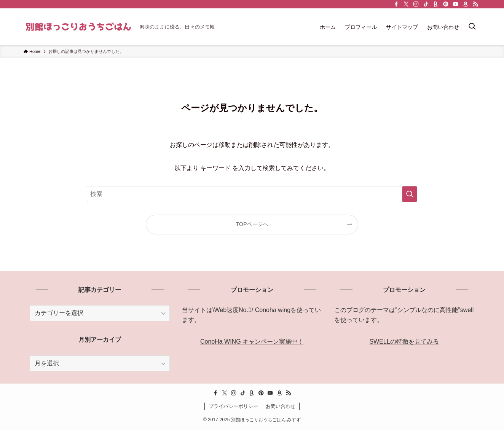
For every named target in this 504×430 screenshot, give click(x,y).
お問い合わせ (281, 406)
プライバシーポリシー (233, 406)
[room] (436, 4)
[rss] (475, 4)
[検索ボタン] (472, 27)
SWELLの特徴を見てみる (404, 342)
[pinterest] (446, 4)
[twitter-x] (406, 4)
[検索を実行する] (410, 194)
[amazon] (466, 4)
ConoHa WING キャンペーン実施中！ (252, 342)
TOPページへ (252, 224)
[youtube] (456, 4)
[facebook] (396, 4)
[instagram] (416, 4)
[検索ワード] (252, 194)
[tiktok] (426, 4)
